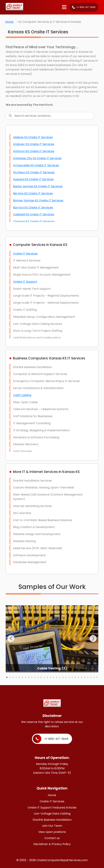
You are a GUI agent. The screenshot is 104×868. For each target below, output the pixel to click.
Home (9, 22)
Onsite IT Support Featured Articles (52, 808)
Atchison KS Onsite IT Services (34, 172)
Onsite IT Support (25, 282)
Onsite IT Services (25, 254)
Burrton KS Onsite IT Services (33, 208)
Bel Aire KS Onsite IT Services (33, 193)
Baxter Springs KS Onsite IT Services (38, 186)
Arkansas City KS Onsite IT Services (37, 158)
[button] (11, 639)
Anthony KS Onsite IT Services (34, 151)
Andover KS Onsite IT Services (34, 144)
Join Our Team (52, 826)
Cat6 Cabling (22, 395)
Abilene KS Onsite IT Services (33, 137)
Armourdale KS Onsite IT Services (36, 165)
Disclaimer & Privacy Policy (52, 844)
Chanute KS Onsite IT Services (34, 221)
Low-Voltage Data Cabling (52, 814)
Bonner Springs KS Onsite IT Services (38, 200)
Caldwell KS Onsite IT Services (34, 214)
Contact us (52, 838)
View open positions (52, 832)
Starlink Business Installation (52, 820)
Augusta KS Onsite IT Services (33, 179)
